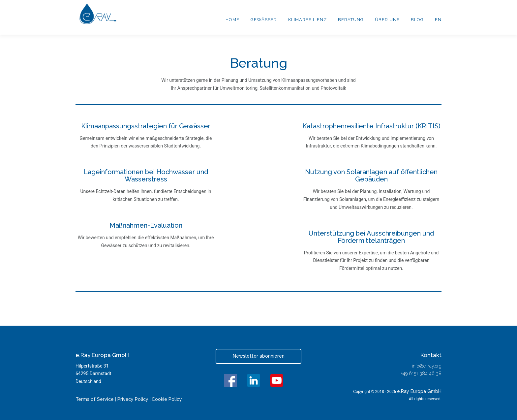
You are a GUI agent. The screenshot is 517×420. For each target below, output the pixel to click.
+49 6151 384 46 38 (421, 373)
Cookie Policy (167, 399)
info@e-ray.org (427, 366)
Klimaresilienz (307, 20)
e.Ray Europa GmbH (419, 391)
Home (232, 20)
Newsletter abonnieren (259, 356)
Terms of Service (95, 399)
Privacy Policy (133, 399)
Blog (417, 20)
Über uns (387, 20)
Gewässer (264, 20)
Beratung (351, 20)
